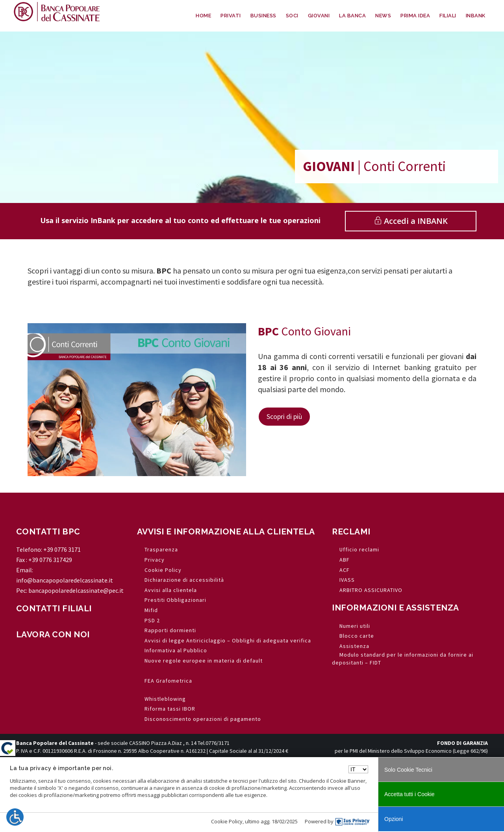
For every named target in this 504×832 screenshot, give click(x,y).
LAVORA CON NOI (53, 634)
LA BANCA (352, 16)
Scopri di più (284, 416)
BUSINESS (263, 16)
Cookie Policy (227, 821)
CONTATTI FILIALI (54, 608)
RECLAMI (351, 531)
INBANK (476, 16)
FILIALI (448, 16)
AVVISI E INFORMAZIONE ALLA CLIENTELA (226, 531)
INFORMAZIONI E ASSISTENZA (396, 608)
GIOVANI (319, 16)
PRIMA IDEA (415, 16)
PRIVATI (231, 16)
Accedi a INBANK (411, 221)
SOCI (292, 16)
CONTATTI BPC (48, 531)
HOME (203, 16)
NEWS (383, 16)
